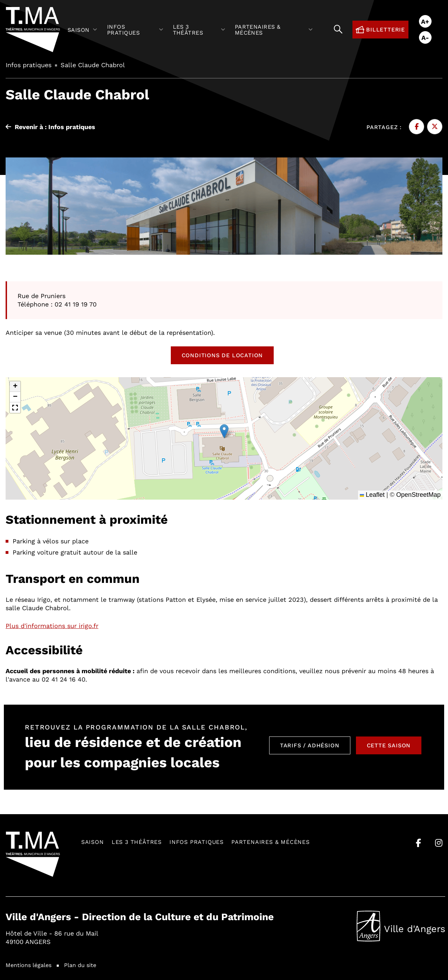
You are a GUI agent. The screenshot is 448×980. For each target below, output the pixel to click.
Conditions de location (222, 355)
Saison (93, 842)
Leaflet (372, 495)
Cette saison (389, 745)
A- (425, 37)
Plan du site (80, 965)
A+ (425, 21)
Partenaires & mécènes (271, 842)
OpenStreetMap (418, 495)
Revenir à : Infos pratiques (50, 127)
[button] (224, 431)
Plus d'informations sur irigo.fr (52, 626)
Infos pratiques (197, 842)
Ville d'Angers (401, 926)
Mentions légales (29, 965)
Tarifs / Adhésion (310, 745)
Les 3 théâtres (137, 842)
